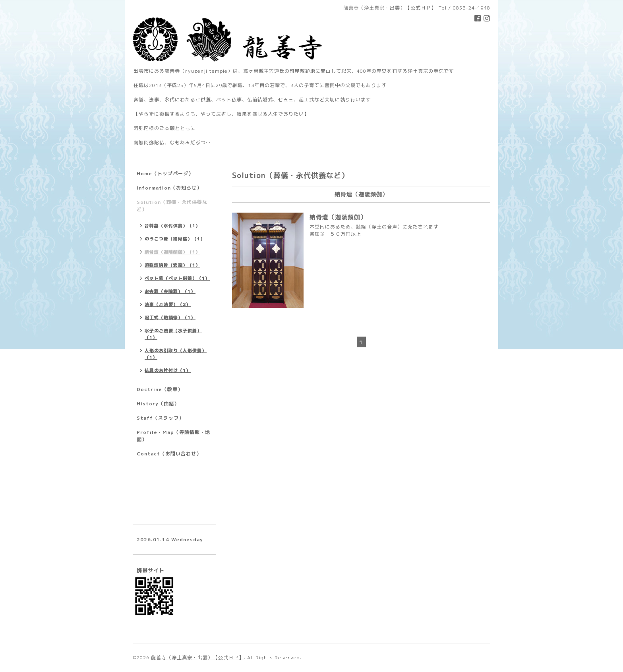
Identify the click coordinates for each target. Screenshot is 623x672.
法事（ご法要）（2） (168, 304)
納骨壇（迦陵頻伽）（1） (172, 252)
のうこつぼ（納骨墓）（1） (175, 239)
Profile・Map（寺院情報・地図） (173, 436)
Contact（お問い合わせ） (169, 454)
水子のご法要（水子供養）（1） (173, 334)
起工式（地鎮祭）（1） (170, 318)
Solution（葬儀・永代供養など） (172, 206)
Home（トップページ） (165, 173)
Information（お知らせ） (169, 188)
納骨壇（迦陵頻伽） (338, 217)
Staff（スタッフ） (160, 418)
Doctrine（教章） (160, 389)
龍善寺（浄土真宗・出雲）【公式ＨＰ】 (197, 657)
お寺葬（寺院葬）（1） (170, 291)
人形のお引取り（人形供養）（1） (176, 354)
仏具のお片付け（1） (168, 370)
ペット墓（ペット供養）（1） (177, 278)
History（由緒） (158, 404)
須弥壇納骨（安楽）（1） (172, 265)
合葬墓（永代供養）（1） (172, 226)
